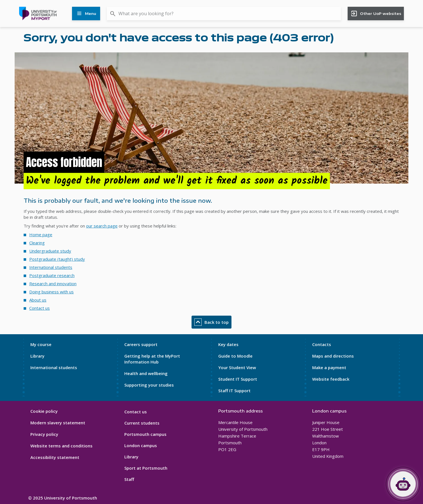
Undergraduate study (50, 251)
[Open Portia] (403, 484)
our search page (102, 226)
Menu (86, 14)
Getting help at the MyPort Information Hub (152, 359)
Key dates (228, 344)
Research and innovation (53, 284)
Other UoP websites (376, 14)
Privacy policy (44, 434)
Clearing (37, 243)
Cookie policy (44, 411)
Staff (129, 479)
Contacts (322, 344)
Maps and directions (333, 356)
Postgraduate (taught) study (57, 259)
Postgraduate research (52, 275)
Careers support (141, 344)
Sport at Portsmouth (146, 468)
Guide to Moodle (235, 356)
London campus (141, 445)
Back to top (211, 322)
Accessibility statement (55, 457)
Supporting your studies (149, 385)
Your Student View (237, 367)
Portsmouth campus (145, 434)
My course (41, 344)
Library (37, 356)
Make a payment (329, 367)
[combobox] (224, 14)
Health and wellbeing (146, 373)
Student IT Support (238, 379)
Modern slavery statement (58, 423)
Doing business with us (51, 292)
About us (38, 300)
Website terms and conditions (61, 446)
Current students (142, 423)
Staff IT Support (234, 391)
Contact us (40, 308)
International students (51, 267)
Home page (41, 235)
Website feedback (331, 379)
